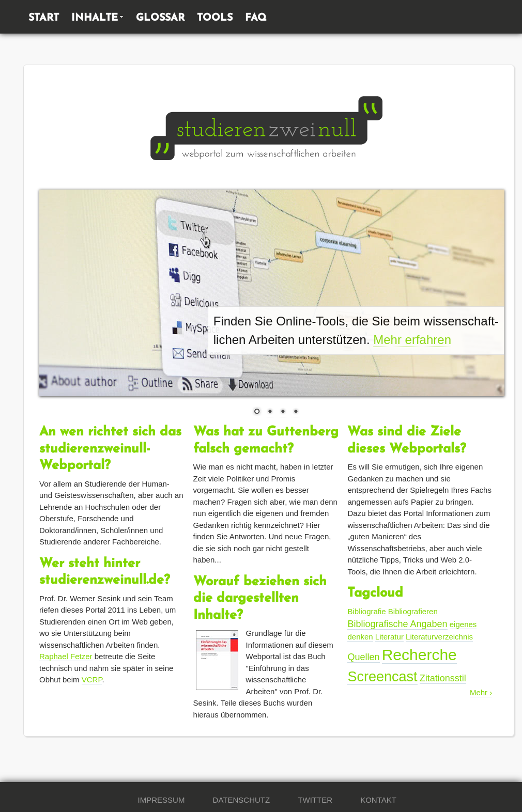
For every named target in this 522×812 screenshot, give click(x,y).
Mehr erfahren (412, 340)
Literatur (389, 637)
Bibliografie (366, 611)
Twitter (315, 800)
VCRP (92, 680)
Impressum (162, 800)
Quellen (363, 657)
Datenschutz (242, 800)
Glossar (160, 18)
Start (44, 18)
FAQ (256, 18)
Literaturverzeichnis (439, 637)
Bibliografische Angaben (397, 624)
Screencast (382, 677)
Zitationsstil (443, 678)
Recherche (419, 655)
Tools (215, 18)
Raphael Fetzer (66, 656)
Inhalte (95, 18)
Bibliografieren (413, 611)
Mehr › (481, 692)
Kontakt (378, 800)
